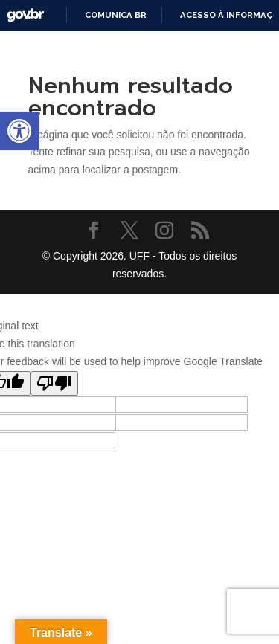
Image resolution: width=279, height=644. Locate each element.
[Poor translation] (54, 383)
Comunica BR (116, 15)
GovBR (25, 15)
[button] (19, 131)
